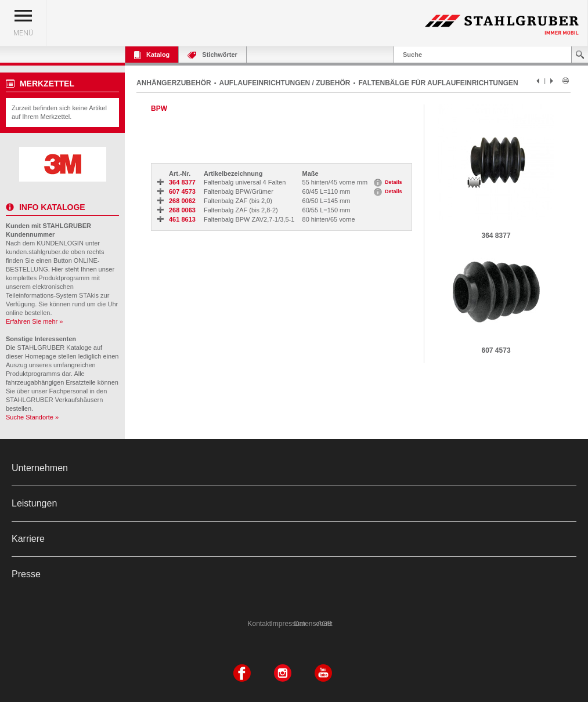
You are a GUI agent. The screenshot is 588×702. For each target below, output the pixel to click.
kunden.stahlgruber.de (37, 252)
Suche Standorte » (32, 417)
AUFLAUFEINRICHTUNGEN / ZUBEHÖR (285, 83)
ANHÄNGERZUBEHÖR (174, 83)
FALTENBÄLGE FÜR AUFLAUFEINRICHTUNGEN (438, 83)
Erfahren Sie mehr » (34, 321)
